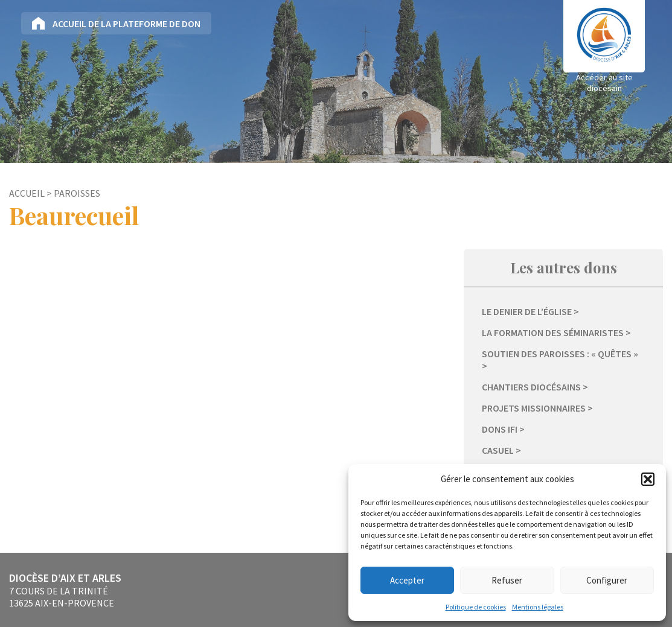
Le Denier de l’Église (527, 311)
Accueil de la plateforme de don (126, 24)
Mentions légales (538, 607)
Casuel (498, 450)
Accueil (27, 193)
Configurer (607, 580)
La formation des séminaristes (553, 333)
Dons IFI (500, 429)
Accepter (407, 580)
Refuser (507, 580)
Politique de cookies (476, 607)
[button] (648, 479)
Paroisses (77, 193)
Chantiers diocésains (531, 387)
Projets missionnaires (534, 408)
